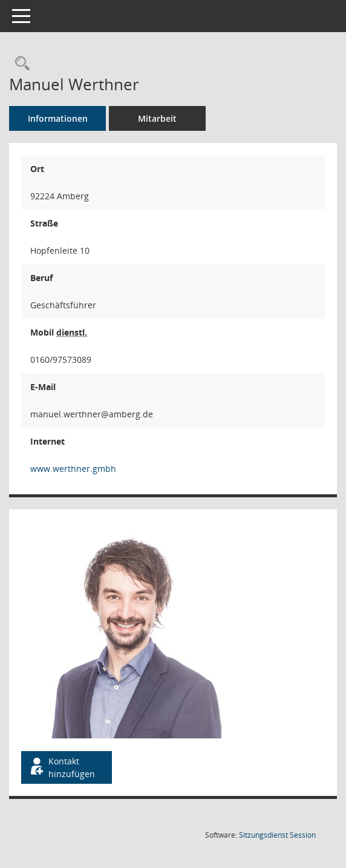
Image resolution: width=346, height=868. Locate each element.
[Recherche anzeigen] (19, 64)
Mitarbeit (157, 118)
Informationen (58, 118)
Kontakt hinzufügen (62, 767)
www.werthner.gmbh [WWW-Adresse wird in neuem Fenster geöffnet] (73, 469)
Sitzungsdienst (277, 835)
